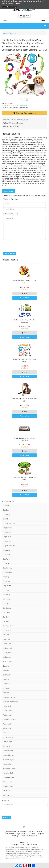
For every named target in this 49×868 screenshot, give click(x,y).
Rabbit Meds (7, 724)
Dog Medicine (8, 537)
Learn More (6, 7)
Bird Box (6, 679)
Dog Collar (7, 550)
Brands (23, 834)
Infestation (7, 791)
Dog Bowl (6, 510)
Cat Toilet (6, 635)
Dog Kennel (7, 541)
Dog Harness (7, 568)
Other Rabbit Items (9, 719)
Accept (14, 7)
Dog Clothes (7, 519)
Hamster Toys (8, 764)
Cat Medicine (7, 630)
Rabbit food (7, 706)
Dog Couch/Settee (9, 546)
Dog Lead (6, 581)
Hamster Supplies (9, 769)
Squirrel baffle (8, 662)
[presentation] (20, 246)
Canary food (7, 653)
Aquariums (7, 693)
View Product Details (11, 126)
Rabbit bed (7, 733)
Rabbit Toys (7, 728)
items (25, 15)
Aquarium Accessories (11, 702)
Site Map (15, 836)
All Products (7, 795)
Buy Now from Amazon (24, 113)
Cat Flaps (6, 621)
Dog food (6, 506)
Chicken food (7, 782)
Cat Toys (6, 604)
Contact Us (33, 836)
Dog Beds (6, 514)
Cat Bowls (6, 595)
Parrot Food (7, 644)
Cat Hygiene (7, 599)
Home (5, 33)
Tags (18, 834)
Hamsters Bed (8, 773)
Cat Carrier (7, 613)
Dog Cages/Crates (9, 523)
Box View (6, 666)
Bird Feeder (7, 675)
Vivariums (6, 746)
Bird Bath (6, 670)
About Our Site (10, 834)
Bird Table (6, 684)
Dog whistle (7, 586)
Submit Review (10, 253)
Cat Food (6, 590)
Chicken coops (8, 786)
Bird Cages (7, 657)
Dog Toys (13, 33)
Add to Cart (24, 298)
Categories (40, 834)
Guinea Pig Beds (9, 777)
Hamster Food (8, 751)
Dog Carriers (7, 528)
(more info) (23, 106)
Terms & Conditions (35, 831)
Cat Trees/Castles (9, 626)
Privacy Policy (23, 831)
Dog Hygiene (7, 532)
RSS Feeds (31, 834)
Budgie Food (7, 648)
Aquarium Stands (9, 697)
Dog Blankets (8, 572)
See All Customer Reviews (13, 123)
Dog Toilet (6, 555)
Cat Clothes (7, 608)
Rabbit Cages (8, 711)
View (25, 294)
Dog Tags (6, 577)
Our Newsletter (11, 831)
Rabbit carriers (8, 737)
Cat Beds (6, 617)
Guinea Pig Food (9, 755)
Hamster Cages (8, 760)
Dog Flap (6, 563)
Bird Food (6, 639)
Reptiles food (7, 742)
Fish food (6, 688)
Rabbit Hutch (7, 715)
